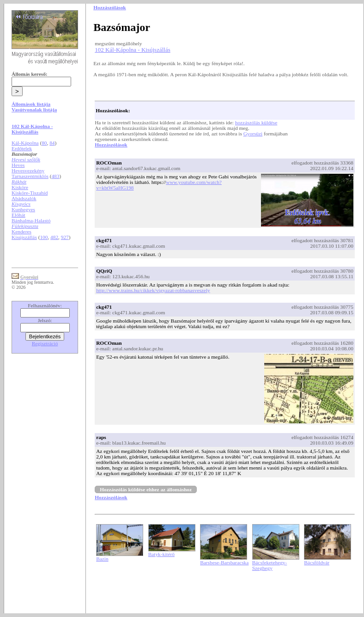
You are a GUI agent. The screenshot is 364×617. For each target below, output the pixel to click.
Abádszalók (24, 198)
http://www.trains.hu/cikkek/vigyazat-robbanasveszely (153, 290)
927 (65, 237)
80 (44, 143)
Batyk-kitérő (161, 554)
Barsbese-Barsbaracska (224, 562)
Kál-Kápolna (25, 143)
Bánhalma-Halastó (31, 220)
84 (52, 143)
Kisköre (20, 187)
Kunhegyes (23, 209)
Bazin (102, 559)
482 (54, 237)
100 (44, 237)
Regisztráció (45, 343)
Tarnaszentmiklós (30, 176)
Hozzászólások (111, 145)
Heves (18, 165)
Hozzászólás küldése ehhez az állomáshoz (146, 489)
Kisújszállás (24, 237)
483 (55, 176)
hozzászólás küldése (256, 122)
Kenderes (21, 232)
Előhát (18, 215)
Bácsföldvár (317, 562)
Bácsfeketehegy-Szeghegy (270, 565)
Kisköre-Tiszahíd (30, 193)
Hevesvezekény (28, 171)
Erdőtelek (22, 148)
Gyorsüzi (253, 134)
